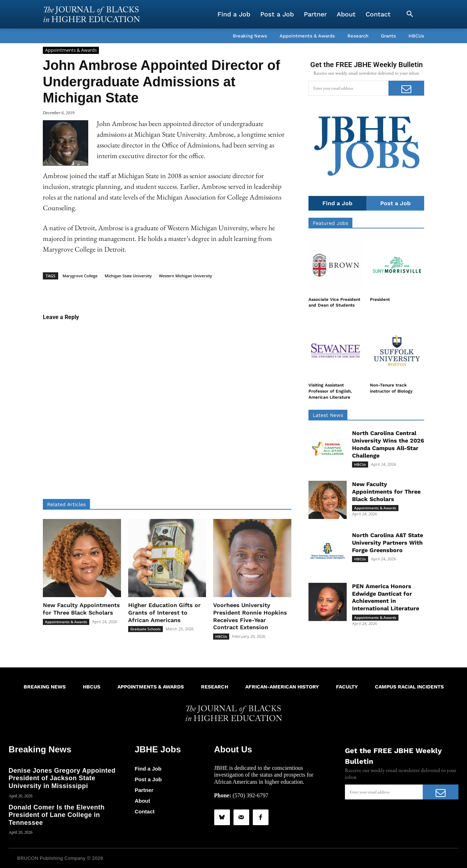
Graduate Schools (145, 629)
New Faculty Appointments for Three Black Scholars (81, 609)
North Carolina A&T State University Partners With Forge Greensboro (388, 543)
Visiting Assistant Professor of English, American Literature (330, 392)
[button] (410, 14)
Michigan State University (128, 276)
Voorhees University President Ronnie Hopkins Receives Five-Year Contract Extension (250, 616)
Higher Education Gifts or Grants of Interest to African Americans (164, 613)
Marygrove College (80, 276)
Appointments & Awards (71, 50)
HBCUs (221, 636)
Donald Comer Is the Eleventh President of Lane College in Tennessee (57, 815)
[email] (348, 88)
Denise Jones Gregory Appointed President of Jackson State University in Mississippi (62, 778)
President (380, 299)
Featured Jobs (330, 223)
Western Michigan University (185, 276)
